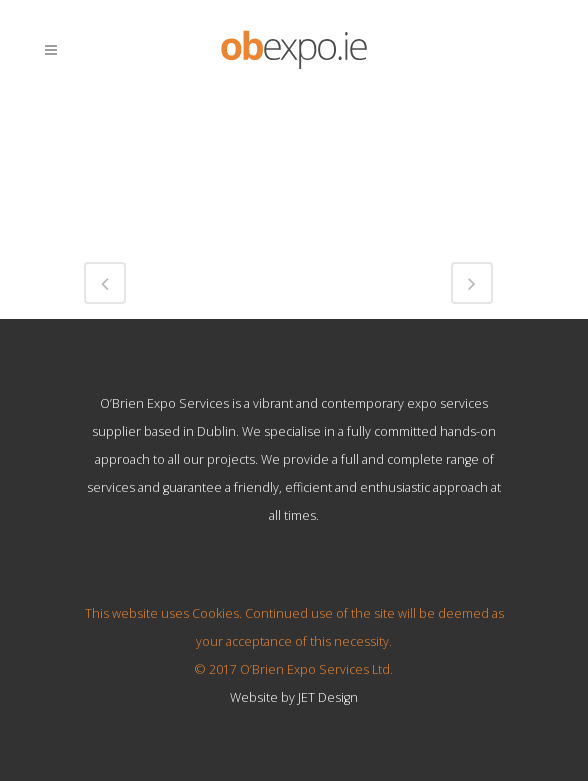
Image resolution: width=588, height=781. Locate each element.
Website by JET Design (294, 697)
